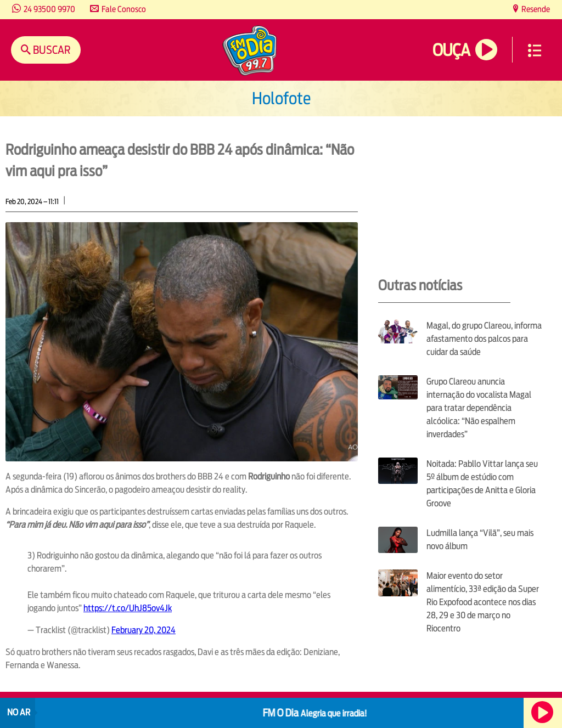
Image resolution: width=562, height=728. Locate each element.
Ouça (451, 50)
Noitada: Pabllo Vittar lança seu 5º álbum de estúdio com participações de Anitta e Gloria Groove (482, 484)
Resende (535, 9)
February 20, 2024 (144, 630)
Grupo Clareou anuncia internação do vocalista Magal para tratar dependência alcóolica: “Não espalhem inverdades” (479, 408)
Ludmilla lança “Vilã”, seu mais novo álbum (480, 540)
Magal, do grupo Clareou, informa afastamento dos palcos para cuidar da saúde (484, 339)
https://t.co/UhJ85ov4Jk (128, 608)
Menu (535, 50)
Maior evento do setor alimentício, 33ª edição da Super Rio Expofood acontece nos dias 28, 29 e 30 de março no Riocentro (483, 602)
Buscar (51, 50)
